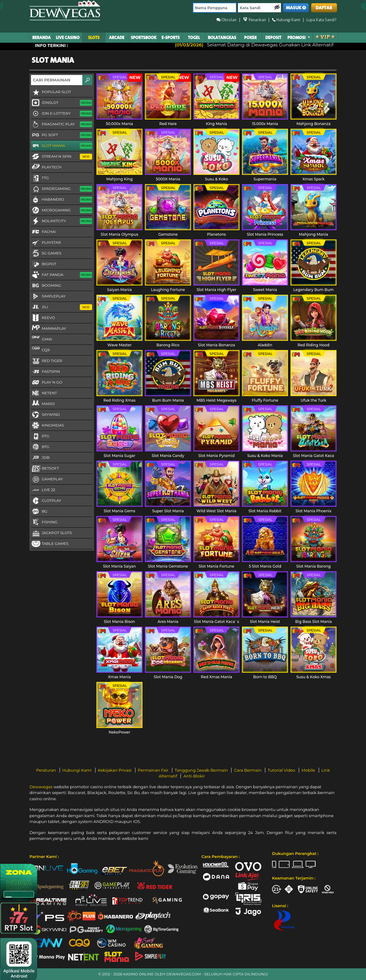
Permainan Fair (154, 770)
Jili (62, 307)
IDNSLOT (62, 103)
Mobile (309, 770)
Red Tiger (47, 361)
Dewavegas (41, 787)
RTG (40, 436)
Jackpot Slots (51, 533)
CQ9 (40, 350)
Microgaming (62, 211)
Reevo (43, 318)
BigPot (44, 264)
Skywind (45, 415)
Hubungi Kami (78, 770)
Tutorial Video (282, 770)
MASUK (296, 8)
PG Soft (62, 135)
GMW (42, 339)
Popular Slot (51, 92)
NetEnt (44, 393)
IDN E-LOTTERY (62, 114)
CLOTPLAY (46, 501)
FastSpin (45, 372)
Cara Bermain (248, 770)
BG (39, 512)
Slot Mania (62, 146)
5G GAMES (46, 254)
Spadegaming (62, 189)
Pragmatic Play (62, 124)
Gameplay (47, 479)
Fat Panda (62, 275)
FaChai (43, 232)
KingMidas (47, 426)
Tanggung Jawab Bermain (202, 770)
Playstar (46, 243)
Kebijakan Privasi (115, 770)
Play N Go (47, 383)
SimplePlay (48, 297)
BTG (40, 447)
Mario (43, 403)
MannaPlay (49, 328)
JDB (40, 458)
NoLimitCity (62, 221)
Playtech (46, 167)
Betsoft (45, 469)
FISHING (44, 522)
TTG (40, 178)
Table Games (50, 544)
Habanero (62, 200)
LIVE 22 (43, 490)
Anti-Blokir (194, 776)
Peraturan (47, 770)
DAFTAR (324, 8)
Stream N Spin (62, 157)
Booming (46, 286)
